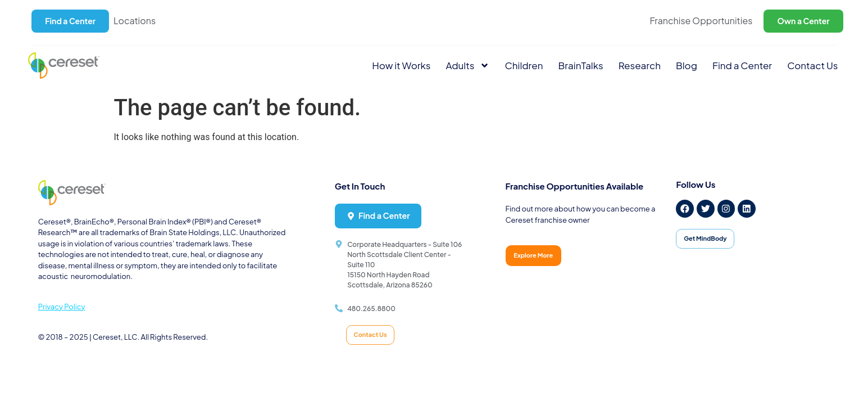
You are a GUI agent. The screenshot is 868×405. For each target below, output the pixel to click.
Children (524, 65)
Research (640, 65)
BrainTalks (581, 65)
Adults (468, 66)
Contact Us (812, 65)
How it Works (401, 65)
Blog (687, 65)
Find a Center (742, 65)
